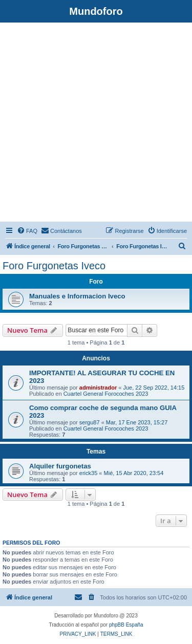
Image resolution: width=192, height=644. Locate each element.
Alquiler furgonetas (60, 466)
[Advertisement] (96, 124)
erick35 (88, 473)
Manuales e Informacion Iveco (77, 296)
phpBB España (126, 625)
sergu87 (90, 422)
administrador (98, 388)
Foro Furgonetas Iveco (54, 266)
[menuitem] (27, 231)
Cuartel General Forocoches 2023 (106, 394)
